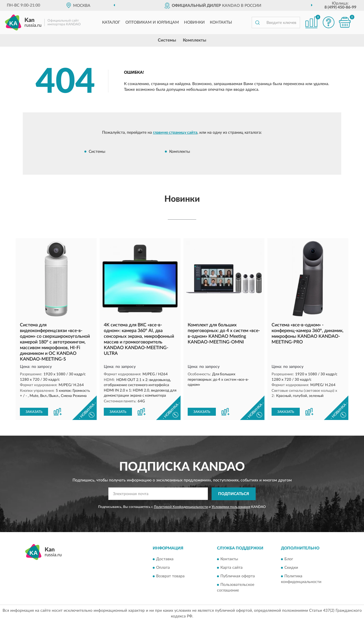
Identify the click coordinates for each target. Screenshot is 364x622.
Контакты (221, 22)
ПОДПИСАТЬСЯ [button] (234, 494)
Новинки (194, 22)
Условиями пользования (231, 507)
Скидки (291, 568)
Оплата (163, 568)
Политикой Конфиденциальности (181, 507)
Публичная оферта (238, 576)
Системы (167, 40)
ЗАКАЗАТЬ (34, 412)
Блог (289, 559)
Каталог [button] (111, 22)
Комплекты (195, 40)
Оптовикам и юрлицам (152, 22)
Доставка (165, 559)
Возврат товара (170, 576)
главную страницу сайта (175, 133)
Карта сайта (231, 568)
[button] (328, 22)
